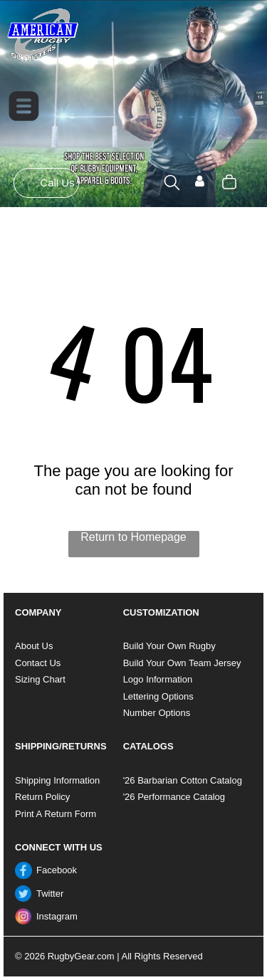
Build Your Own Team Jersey (182, 663)
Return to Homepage (133, 537)
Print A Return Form (56, 814)
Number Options (157, 713)
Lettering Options (158, 696)
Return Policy (42, 797)
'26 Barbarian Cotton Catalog (183, 780)
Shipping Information (57, 780)
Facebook (57, 870)
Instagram (57, 916)
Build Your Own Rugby (169, 646)
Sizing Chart (40, 679)
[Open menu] (24, 106)
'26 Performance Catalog (174, 797)
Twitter (50, 894)
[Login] (200, 183)
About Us (34, 646)
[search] (172, 184)
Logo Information (158, 679)
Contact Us (38, 663)
